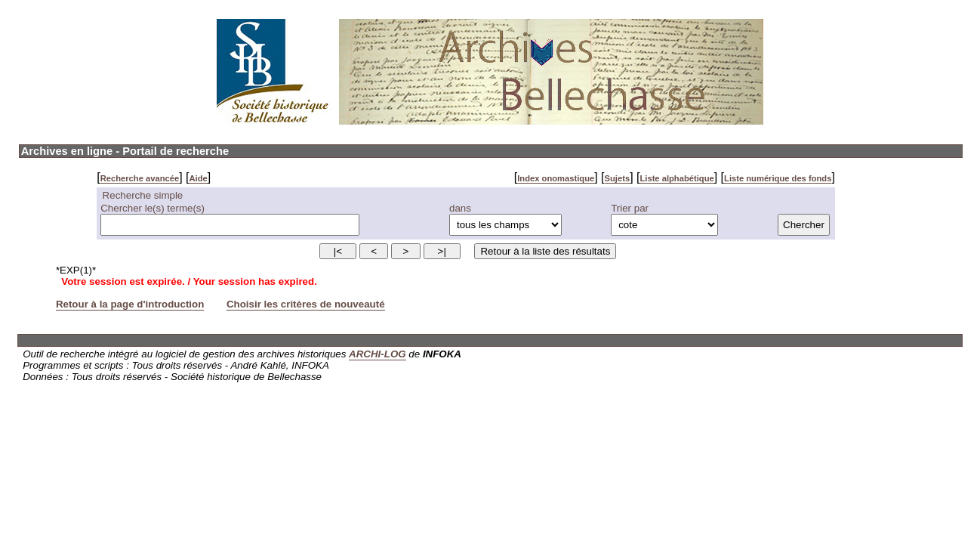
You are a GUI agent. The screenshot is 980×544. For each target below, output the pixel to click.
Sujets (618, 178)
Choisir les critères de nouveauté (306, 304)
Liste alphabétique (676, 178)
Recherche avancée (140, 178)
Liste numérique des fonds (778, 178)
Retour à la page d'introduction (130, 304)
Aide (198, 178)
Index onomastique (556, 178)
